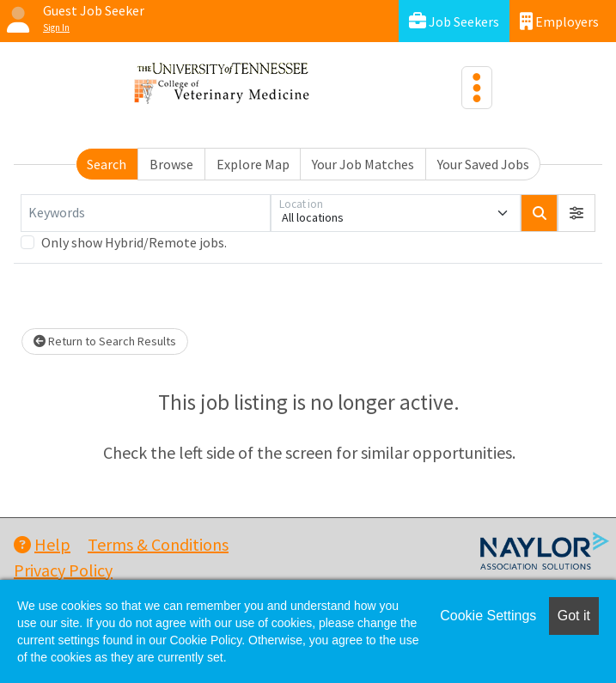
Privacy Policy (63, 570)
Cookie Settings (488, 616)
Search (107, 164)
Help (42, 544)
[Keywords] (146, 213)
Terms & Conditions (158, 544)
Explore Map (253, 164)
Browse (171, 164)
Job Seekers (454, 21)
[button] (576, 213)
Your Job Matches (363, 164)
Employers (559, 21)
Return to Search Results (105, 341)
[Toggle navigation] (477, 88)
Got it (574, 616)
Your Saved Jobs (483, 164)
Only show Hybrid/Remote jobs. (134, 242)
